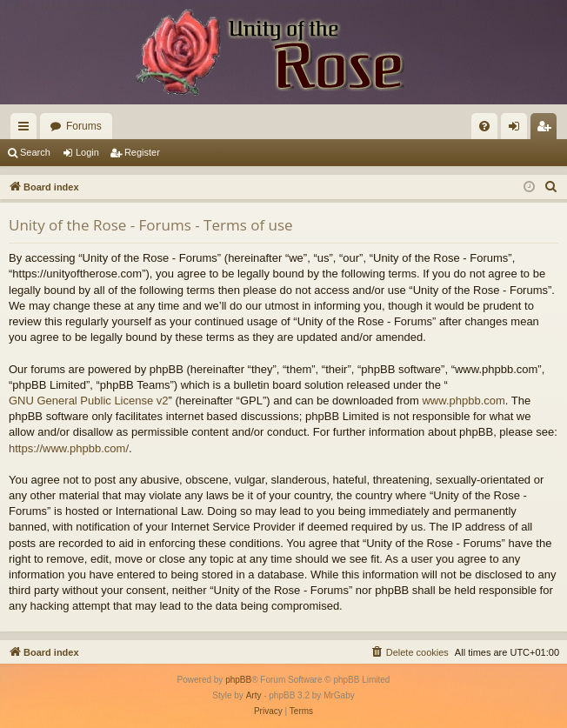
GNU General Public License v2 (89, 401)
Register (142, 152)
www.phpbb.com (463, 401)
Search (35, 152)
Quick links (27, 130)
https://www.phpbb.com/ (69, 448)
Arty (254, 695)
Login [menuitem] (518, 130)
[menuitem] (484, 126)
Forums (84, 126)
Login (87, 152)
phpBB (238, 680)
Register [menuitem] (547, 130)
